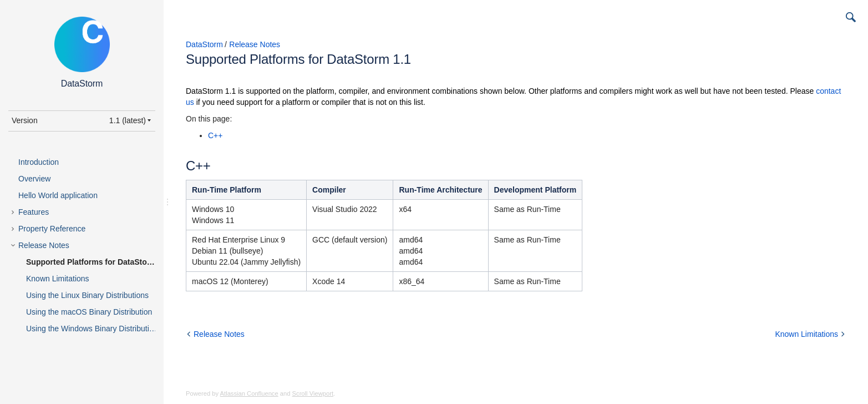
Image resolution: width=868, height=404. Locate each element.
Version (25, 120)
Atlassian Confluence (249, 393)
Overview (34, 179)
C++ (215, 135)
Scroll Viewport (313, 393)
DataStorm (204, 44)
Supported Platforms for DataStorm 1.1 (98, 262)
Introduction (39, 162)
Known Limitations (58, 279)
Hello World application (58, 195)
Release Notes (44, 245)
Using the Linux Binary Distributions (87, 295)
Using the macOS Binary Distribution (89, 312)
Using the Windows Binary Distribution (92, 329)
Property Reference (52, 229)
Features (34, 212)
